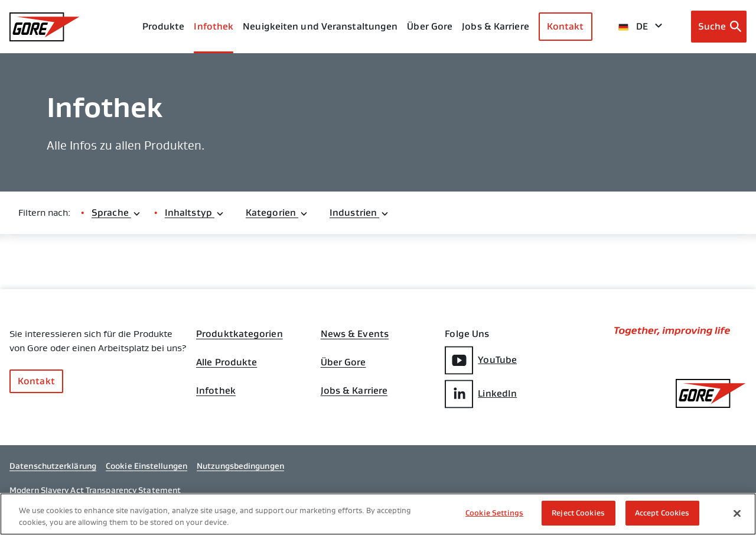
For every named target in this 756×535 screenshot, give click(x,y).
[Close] (737, 514)
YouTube (481, 360)
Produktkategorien (239, 334)
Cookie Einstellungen (146, 466)
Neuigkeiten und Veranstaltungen (320, 26)
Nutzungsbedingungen (240, 466)
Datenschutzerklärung (53, 466)
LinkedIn (481, 394)
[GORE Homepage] (45, 27)
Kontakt (566, 26)
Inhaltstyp (195, 213)
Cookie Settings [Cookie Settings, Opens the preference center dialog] (494, 513)
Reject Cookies (578, 513)
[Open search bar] (719, 27)
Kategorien (277, 213)
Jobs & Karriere (354, 391)
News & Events (355, 334)
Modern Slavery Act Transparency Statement (95, 490)
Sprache (116, 213)
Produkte (164, 26)
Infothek (216, 391)
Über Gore (430, 26)
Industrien (359, 213)
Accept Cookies (662, 513)
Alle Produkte (227, 362)
